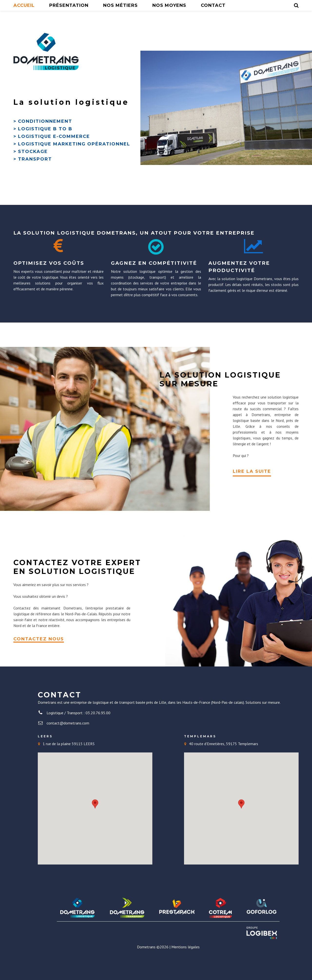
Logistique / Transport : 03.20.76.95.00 (78, 731)
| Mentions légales (185, 965)
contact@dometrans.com (68, 742)
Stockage (33, 170)
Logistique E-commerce (54, 155)
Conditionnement (45, 140)
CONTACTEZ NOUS (39, 655)
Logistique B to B (45, 147)
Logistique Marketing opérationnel (74, 162)
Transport (35, 178)
